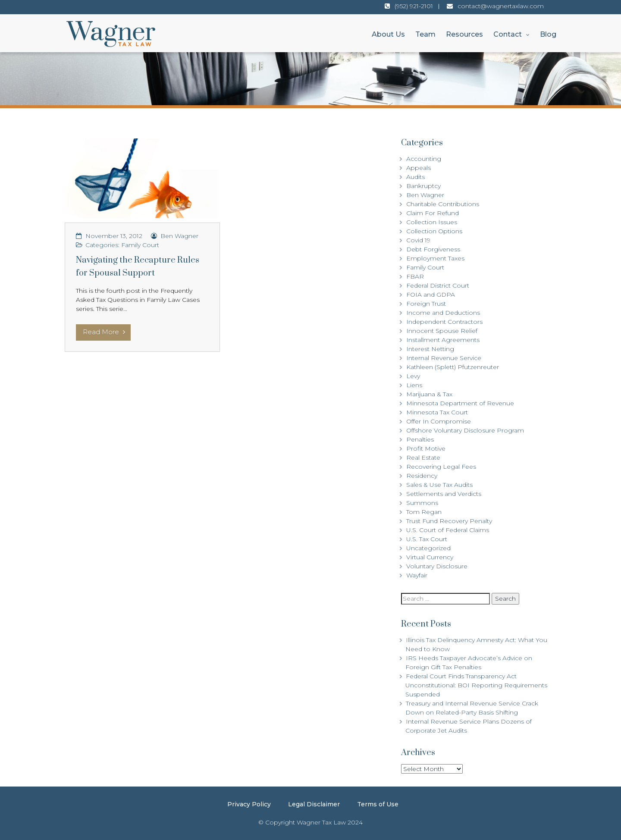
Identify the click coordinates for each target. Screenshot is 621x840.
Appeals (419, 168)
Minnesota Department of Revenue (460, 403)
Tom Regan (424, 512)
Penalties (420, 439)
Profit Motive (426, 448)
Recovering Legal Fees (441, 467)
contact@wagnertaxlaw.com (501, 6)
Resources (464, 34)
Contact (508, 34)
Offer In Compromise (439, 421)
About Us (388, 34)
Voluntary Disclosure (437, 566)
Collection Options (434, 231)
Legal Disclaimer (314, 804)
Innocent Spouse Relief (442, 331)
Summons (422, 503)
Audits (416, 177)
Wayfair (417, 575)
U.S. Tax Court (427, 539)
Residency (422, 476)
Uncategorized (428, 548)
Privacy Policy (249, 804)
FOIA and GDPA (431, 295)
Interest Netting (430, 349)
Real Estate (423, 458)
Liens (414, 385)
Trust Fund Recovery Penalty (449, 521)
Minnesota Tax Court (437, 412)
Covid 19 (418, 240)
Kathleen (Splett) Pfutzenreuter (453, 367)
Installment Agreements (443, 340)
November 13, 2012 (114, 236)
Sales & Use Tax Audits (439, 485)
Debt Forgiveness (433, 249)
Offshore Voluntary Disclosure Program (465, 430)
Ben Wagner (179, 236)
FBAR (415, 276)
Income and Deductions (443, 313)
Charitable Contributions (443, 204)
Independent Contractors (444, 322)
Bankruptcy (423, 186)
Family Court (140, 245)
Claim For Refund (433, 213)
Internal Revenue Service (444, 358)
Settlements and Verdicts (444, 494)
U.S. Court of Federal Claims (448, 530)
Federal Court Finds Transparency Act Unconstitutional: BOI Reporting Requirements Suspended (476, 685)
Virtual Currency (430, 557)
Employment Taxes (435, 258)
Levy (413, 376)
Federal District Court (438, 285)
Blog (548, 34)
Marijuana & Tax (429, 394)
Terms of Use (378, 804)
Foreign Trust (426, 304)
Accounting (424, 159)
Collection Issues (432, 222)
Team (425, 34)
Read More (104, 332)
